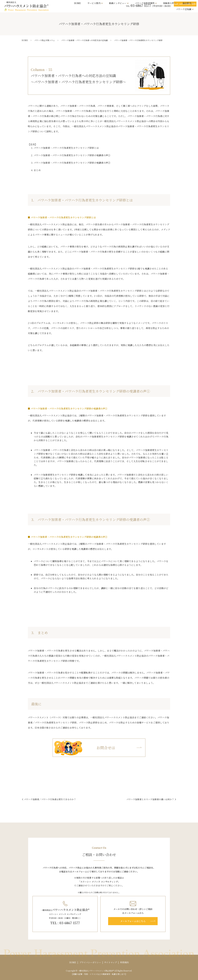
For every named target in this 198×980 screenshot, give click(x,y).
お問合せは (84, 748)
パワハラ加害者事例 (145, 3)
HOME (77, 3)
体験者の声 (168, 3)
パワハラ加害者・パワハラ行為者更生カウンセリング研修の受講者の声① (72, 155)
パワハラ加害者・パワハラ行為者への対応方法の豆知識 (84, 40)
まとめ (37, 170)
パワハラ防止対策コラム (45, 40)
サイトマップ (110, 962)
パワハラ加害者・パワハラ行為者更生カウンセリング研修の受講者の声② (72, 163)
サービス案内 (94, 3)
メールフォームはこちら (133, 921)
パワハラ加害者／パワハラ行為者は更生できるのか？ (50, 799)
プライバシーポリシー (90, 962)
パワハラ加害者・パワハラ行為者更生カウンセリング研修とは (66, 148)
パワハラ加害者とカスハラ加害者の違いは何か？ (150, 799)
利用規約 (124, 962)
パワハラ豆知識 (184, 9)
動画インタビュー (118, 3)
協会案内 (187, 3)
